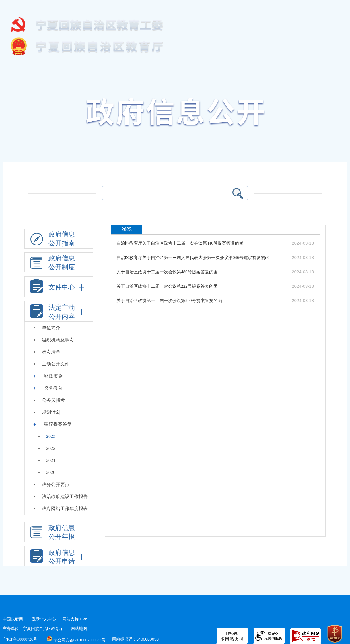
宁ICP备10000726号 (20, 639)
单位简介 (51, 328)
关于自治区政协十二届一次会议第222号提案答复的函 (167, 286)
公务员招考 (53, 400)
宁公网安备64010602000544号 (76, 640)
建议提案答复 (58, 424)
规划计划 (51, 412)
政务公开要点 (56, 485)
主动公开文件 (56, 364)
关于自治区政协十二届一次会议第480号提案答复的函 (167, 272)
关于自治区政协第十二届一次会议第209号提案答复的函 (169, 301)
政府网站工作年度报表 (65, 509)
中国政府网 (13, 619)
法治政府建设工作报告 (65, 497)
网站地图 (79, 629)
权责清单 (51, 352)
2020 (51, 472)
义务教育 (53, 388)
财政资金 (53, 376)
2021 (51, 460)
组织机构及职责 (58, 340)
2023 (51, 436)
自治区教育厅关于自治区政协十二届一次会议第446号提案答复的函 (180, 243)
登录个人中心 (44, 619)
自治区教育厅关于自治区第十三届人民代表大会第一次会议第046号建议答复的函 (193, 258)
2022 (51, 448)
